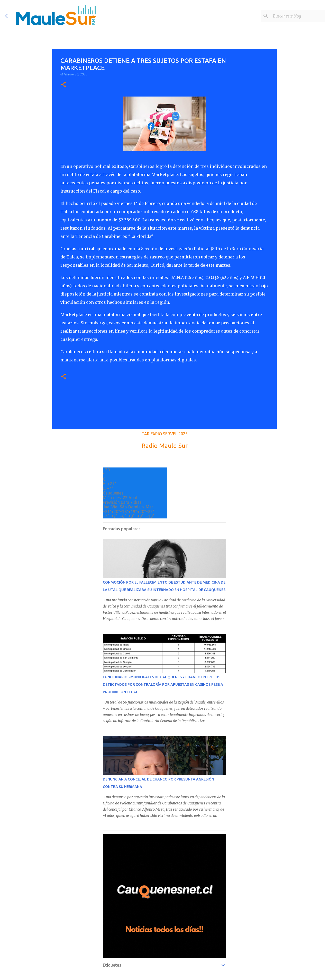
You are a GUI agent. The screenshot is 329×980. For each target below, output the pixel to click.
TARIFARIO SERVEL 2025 (165, 434)
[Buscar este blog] (298, 16)
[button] (63, 85)
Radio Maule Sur (165, 446)
